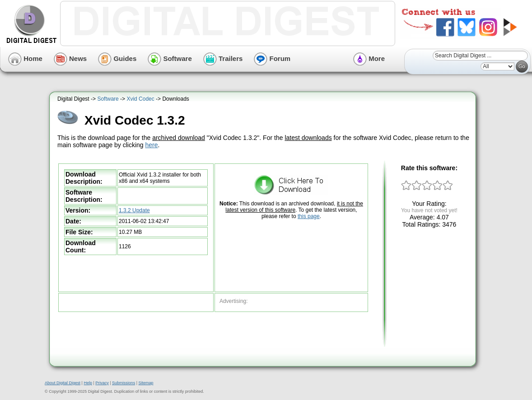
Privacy (102, 383)
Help (88, 383)
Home (25, 58)
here (152, 145)
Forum (272, 58)
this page (309, 216)
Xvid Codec (140, 99)
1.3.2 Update (134, 210)
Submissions (124, 383)
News (70, 58)
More (369, 58)
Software (170, 58)
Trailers (223, 58)
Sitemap (146, 383)
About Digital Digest (63, 383)
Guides (117, 58)
